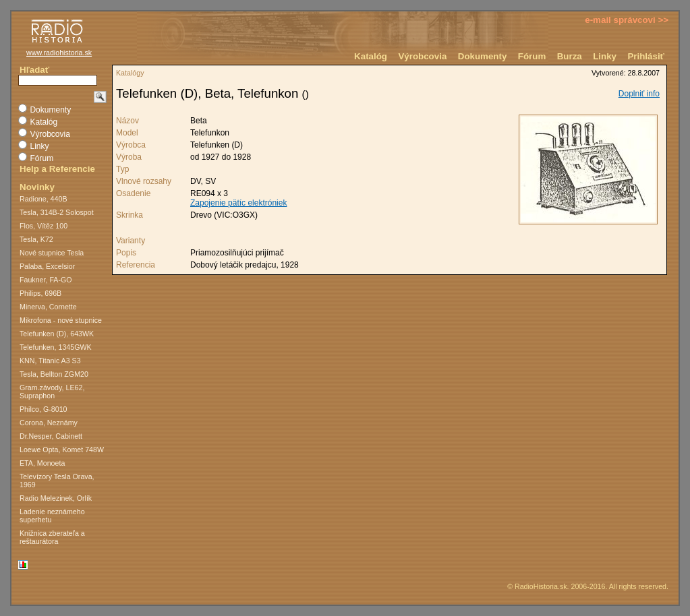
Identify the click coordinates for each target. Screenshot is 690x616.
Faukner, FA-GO (46, 280)
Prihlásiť (646, 56)
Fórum (532, 56)
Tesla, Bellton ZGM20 (54, 374)
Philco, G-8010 (44, 409)
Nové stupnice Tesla (52, 253)
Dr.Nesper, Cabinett (51, 436)
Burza (570, 56)
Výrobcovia (422, 56)
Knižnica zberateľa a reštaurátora (52, 537)
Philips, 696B (40, 293)
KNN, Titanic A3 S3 (50, 361)
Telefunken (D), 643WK (57, 334)
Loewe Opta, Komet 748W (62, 450)
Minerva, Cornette (48, 307)
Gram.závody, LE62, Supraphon (52, 392)
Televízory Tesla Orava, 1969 (57, 481)
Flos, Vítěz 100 (44, 226)
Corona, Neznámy (49, 423)
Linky (605, 56)
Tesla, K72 (36, 239)
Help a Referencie (57, 169)
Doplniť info (639, 94)
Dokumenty (483, 56)
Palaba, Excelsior (47, 266)
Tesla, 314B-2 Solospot (57, 212)
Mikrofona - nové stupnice (61, 320)
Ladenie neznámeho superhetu (52, 516)
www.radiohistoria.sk (59, 53)
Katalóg (371, 56)
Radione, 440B (44, 199)
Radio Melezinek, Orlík (56, 498)
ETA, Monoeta (42, 463)
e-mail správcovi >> (627, 20)
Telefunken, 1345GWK (56, 347)
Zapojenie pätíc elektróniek (238, 203)
